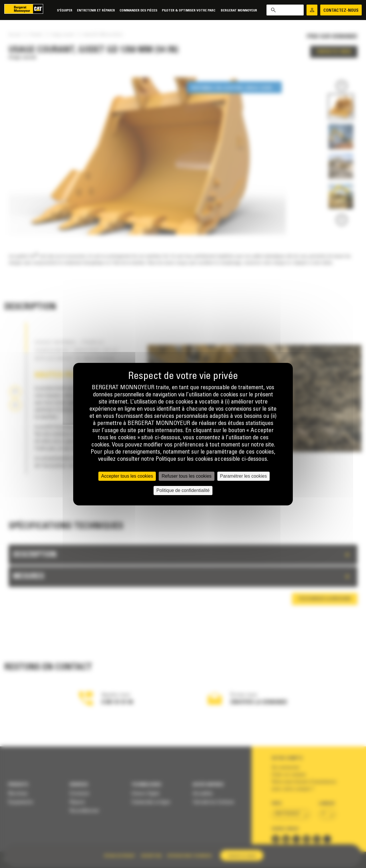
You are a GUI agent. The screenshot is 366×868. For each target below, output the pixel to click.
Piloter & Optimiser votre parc (189, 10)
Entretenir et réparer (96, 10)
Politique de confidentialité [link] (183, 490)
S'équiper (65, 10)
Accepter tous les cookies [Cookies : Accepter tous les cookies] (127, 476)
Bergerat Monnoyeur (239, 10)
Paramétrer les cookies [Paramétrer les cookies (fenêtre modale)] (244, 476)
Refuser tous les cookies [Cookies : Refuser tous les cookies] (186, 476)
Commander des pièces (138, 10)
